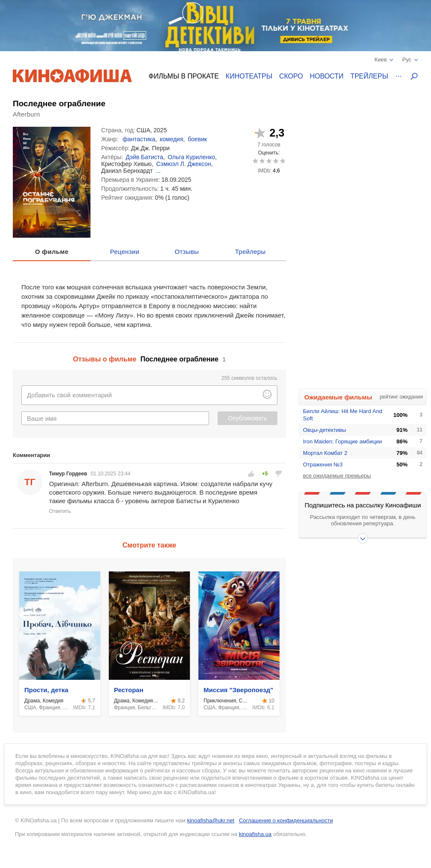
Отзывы (187, 252)
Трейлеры (369, 76)
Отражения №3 (323, 465)
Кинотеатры (249, 76)
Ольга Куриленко (191, 157)
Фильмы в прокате (184, 76)
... (158, 171)
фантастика (139, 139)
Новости (327, 76)
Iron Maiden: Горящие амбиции (342, 441)
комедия (171, 139)
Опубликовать (248, 418)
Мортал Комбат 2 (325, 453)
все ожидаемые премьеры (337, 476)
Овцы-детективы (325, 430)
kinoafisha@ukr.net (211, 820)
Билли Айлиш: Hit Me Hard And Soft (343, 415)
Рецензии (125, 252)
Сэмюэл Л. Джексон (184, 164)
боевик (197, 139)
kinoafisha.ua (255, 834)
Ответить (60, 511)
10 (282, 161)
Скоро (291, 76)
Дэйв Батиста (145, 157)
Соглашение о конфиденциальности (286, 820)
